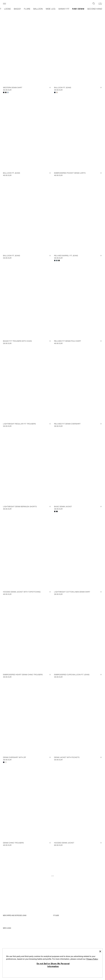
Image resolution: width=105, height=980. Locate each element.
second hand (95, 9)
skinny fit (64, 9)
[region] (52, 963)
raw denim (78, 9)
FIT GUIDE (56, 915)
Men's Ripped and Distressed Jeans (15, 915)
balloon (38, 9)
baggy (17, 9)
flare (27, 9)
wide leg (51, 9)
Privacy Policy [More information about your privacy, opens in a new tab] (92, 959)
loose (8, 9)
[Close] (100, 951)
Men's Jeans (7, 928)
